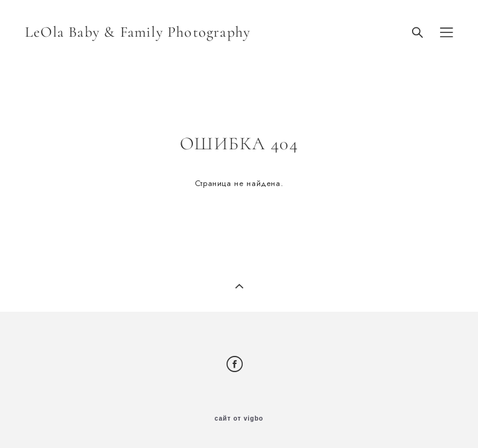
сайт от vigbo (239, 419)
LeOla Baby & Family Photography (138, 32)
